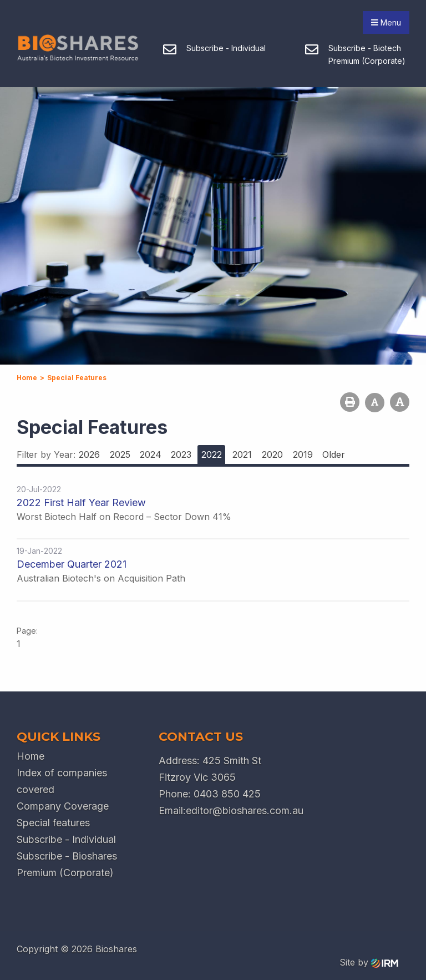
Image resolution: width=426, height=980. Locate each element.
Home (31, 756)
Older (334, 454)
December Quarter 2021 (72, 564)
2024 (151, 454)
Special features (53, 823)
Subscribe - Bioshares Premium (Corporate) (67, 864)
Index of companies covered (62, 781)
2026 (89, 454)
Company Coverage (63, 806)
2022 (212, 454)
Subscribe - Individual (66, 839)
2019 (303, 454)
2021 (242, 454)
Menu (386, 22)
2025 (120, 454)
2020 (272, 454)
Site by (369, 962)
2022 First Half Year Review (81, 502)
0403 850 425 (227, 794)
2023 (181, 454)
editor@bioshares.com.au (245, 810)
